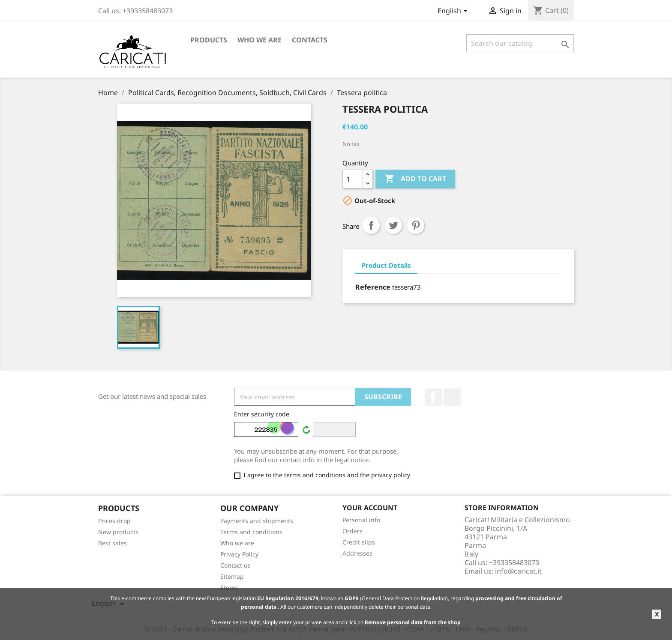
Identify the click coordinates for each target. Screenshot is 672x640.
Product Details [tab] (386, 265)
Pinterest (416, 225)
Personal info (361, 520)
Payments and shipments (257, 521)
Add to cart (415, 179)
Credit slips (359, 542)
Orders (352, 531)
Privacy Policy (239, 554)
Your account (370, 508)
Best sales (112, 543)
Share (371, 225)
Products (209, 40)
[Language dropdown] (454, 12)
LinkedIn (452, 397)
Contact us (235, 565)
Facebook (433, 397)
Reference (373, 287)
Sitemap (232, 576)
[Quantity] (353, 179)
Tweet (393, 225)
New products (118, 532)
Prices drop (114, 521)
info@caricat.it (518, 571)
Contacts (310, 40)
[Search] (520, 43)
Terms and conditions (251, 532)
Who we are (259, 40)
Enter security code (262, 414)
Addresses (357, 553)
